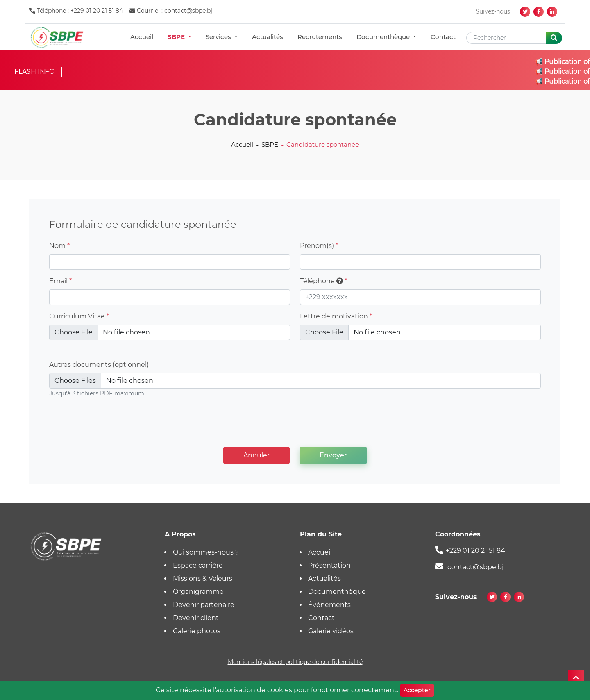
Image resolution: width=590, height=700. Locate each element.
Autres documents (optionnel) (99, 365)
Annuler (256, 455)
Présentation (329, 565)
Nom (59, 246)
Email (60, 281)
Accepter (417, 690)
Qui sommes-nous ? (206, 552)
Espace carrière (198, 565)
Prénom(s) (319, 246)
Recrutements (320, 37)
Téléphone (323, 281)
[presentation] (295, 424)
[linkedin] (552, 12)
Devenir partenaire (204, 605)
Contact (443, 37)
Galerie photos (197, 631)
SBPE (177, 37)
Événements (329, 605)
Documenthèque (384, 37)
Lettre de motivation (336, 316)
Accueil (142, 37)
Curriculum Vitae (79, 316)
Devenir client (196, 618)
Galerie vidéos (331, 631)
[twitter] (525, 12)
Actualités (268, 37)
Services (219, 37)
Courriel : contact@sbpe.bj (171, 11)
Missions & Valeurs (203, 578)
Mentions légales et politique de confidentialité (295, 662)
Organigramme (198, 592)
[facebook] (539, 12)
